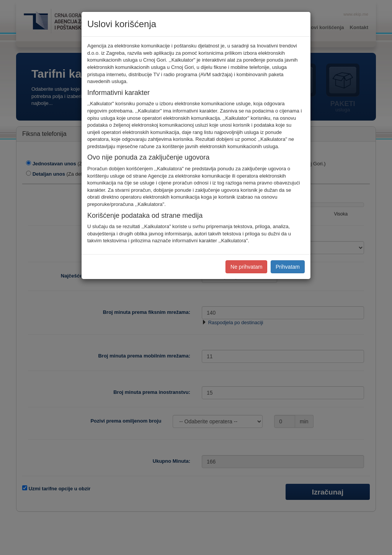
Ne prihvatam (246, 267)
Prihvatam (288, 267)
